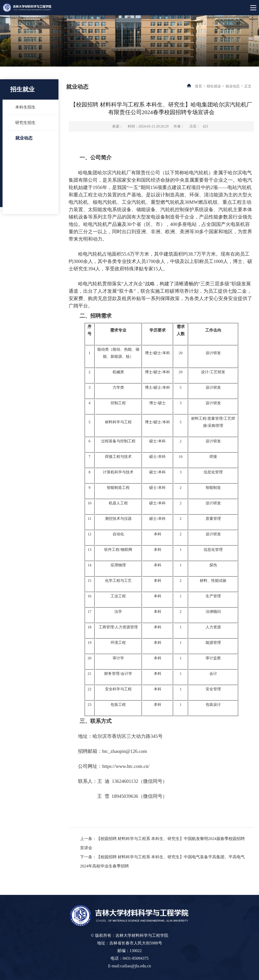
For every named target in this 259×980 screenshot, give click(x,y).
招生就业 (214, 86)
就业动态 (24, 138)
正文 (248, 86)
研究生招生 (25, 123)
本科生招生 (25, 107)
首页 (199, 86)
